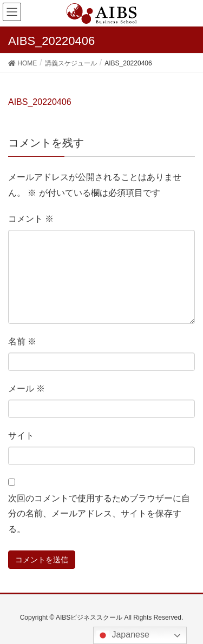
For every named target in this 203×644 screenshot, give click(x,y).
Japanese (123, 635)
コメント (31, 219)
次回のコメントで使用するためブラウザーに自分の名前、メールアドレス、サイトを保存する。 (99, 514)
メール (27, 389)
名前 (22, 341)
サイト (21, 436)
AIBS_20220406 (40, 102)
